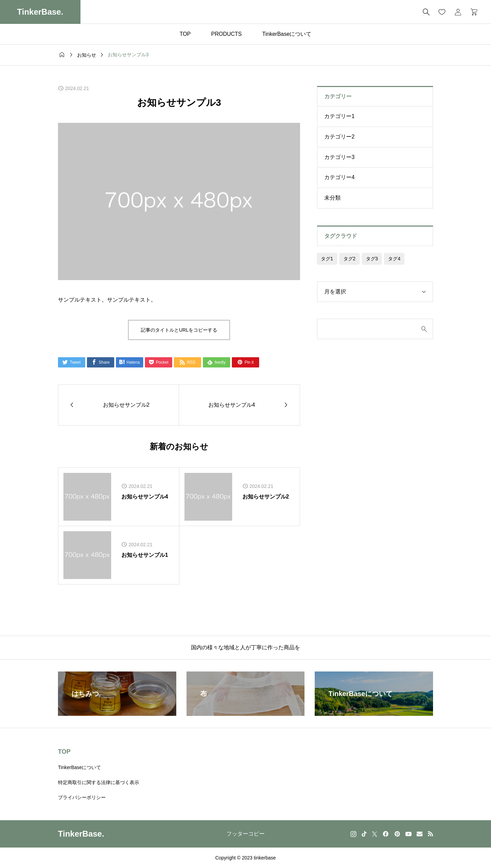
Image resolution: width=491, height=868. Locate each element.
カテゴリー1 (339, 116)
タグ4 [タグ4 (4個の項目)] (394, 259)
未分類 (332, 198)
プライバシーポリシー (82, 797)
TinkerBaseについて (287, 34)
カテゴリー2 (339, 137)
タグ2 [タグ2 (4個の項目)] (349, 259)
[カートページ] (472, 12)
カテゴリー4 (339, 177)
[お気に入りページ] (442, 12)
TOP (185, 34)
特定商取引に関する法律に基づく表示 (99, 782)
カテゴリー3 (339, 157)
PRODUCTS (226, 34)
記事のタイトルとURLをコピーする (179, 330)
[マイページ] (458, 12)
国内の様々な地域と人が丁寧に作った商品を (245, 647)
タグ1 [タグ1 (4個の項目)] (327, 259)
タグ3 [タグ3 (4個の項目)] (372, 259)
